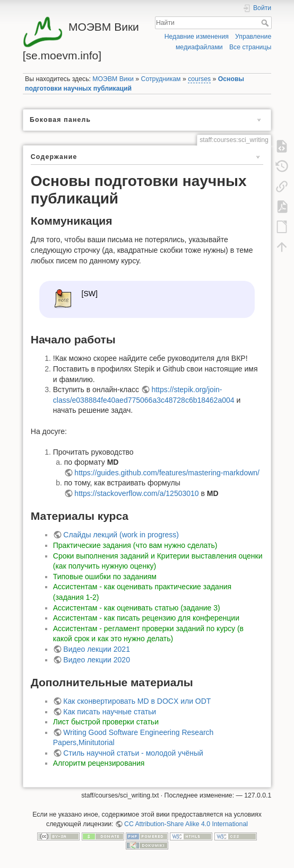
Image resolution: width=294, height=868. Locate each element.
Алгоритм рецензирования (99, 763)
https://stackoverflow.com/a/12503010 (136, 493)
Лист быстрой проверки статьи (106, 722)
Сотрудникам (161, 79)
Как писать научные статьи (110, 712)
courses (199, 79)
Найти (266, 23)
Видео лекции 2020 (97, 660)
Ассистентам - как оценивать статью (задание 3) (137, 608)
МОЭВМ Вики (113, 79)
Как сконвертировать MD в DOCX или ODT (137, 701)
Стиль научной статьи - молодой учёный (133, 753)
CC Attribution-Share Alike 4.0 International (186, 824)
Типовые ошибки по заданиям (105, 577)
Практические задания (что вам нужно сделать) (135, 545)
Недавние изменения (197, 37)
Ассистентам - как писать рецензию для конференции (146, 618)
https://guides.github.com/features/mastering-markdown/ (167, 473)
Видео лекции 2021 (97, 649)
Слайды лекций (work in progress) (121, 535)
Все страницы (250, 47)
